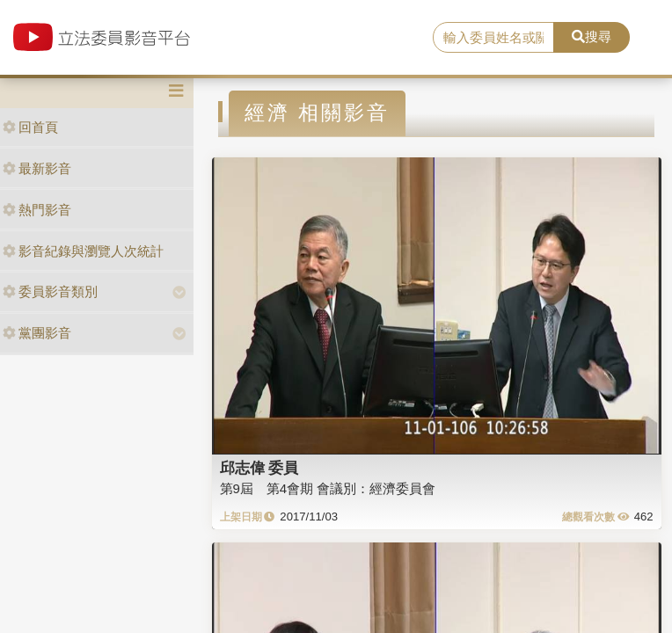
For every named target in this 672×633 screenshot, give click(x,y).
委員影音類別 (50, 291)
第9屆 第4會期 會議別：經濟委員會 (328, 488)
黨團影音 (37, 333)
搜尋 (592, 36)
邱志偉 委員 (259, 468)
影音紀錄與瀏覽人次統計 (83, 251)
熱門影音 (37, 210)
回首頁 (30, 127)
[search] (493, 38)
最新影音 (37, 168)
